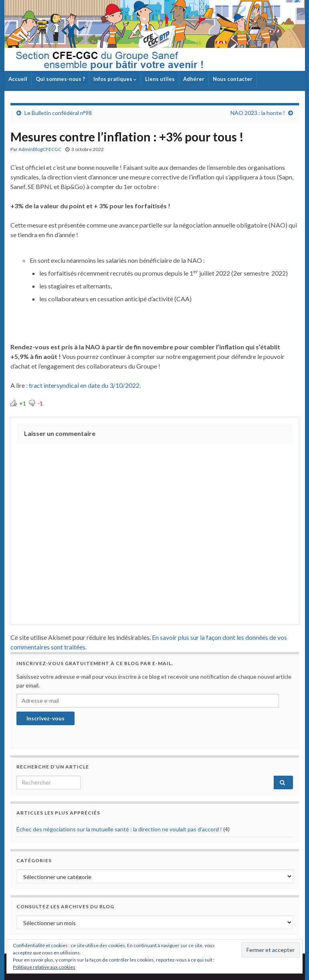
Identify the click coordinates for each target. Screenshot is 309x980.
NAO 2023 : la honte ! (258, 113)
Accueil (18, 79)
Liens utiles (160, 79)
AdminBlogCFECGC (40, 149)
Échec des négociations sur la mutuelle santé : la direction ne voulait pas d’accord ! (119, 829)
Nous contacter (233, 79)
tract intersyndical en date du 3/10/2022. (85, 385)
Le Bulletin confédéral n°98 (58, 113)
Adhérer (194, 79)
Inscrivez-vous (45, 718)
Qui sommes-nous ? (60, 79)
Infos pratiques (115, 79)
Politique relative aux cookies (44, 967)
